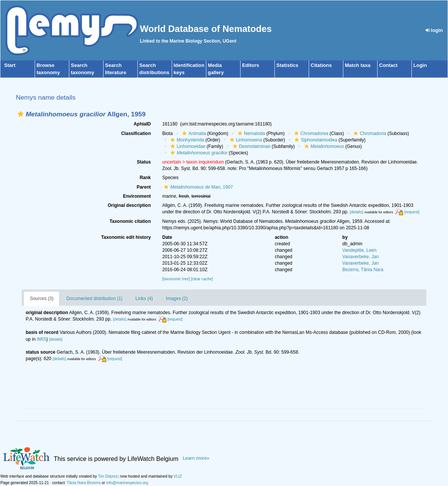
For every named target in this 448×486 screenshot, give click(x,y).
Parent (144, 187)
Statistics (287, 65)
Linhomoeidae (187, 146)
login (434, 30)
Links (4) (144, 299)
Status (144, 162)
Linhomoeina (245, 140)
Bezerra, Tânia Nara (363, 270)
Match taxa (358, 65)
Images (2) (177, 299)
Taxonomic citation (130, 221)
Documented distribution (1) (94, 299)
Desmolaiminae (251, 146)
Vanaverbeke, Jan (360, 257)
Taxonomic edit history (126, 237)
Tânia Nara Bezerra (84, 483)
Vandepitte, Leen (359, 250)
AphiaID (142, 124)
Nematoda (250, 133)
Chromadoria (369, 133)
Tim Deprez (108, 476)
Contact (388, 65)
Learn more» (196, 458)
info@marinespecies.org (127, 483)
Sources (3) (41, 299)
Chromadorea (310, 133)
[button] (21, 114)
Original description (129, 205)
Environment (137, 196)
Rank (145, 178)
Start (10, 65)
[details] (356, 212)
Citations (321, 65)
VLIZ (178, 476)
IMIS (42, 339)
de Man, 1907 (198, 187)
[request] (412, 212)
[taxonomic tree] (176, 279)
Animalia (193, 133)
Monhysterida (186, 140)
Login (420, 65)
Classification (136, 133)
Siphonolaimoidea (315, 140)
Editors (251, 65)
